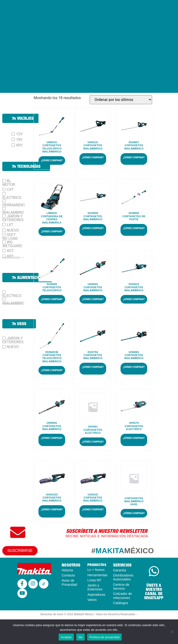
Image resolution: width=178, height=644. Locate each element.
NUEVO (13, 230)
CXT (10, 190)
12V (19, 134)
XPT (10, 256)
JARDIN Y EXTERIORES (13, 218)
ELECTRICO (12, 197)
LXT (10, 225)
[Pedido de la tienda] (121, 100)
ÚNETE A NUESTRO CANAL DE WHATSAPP (154, 591)
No (81, 637)
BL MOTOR (9, 183)
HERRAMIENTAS (16, 205)
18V (19, 140)
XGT (10, 251)
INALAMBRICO (14, 212)
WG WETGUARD (12, 244)
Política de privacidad (104, 637)
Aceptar (66, 637)
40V (19, 145)
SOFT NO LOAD (10, 237)
